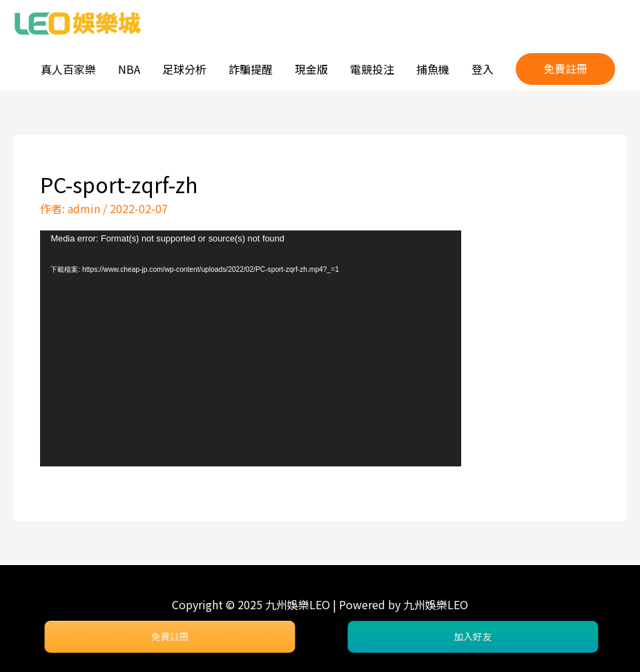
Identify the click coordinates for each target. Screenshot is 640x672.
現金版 (311, 69)
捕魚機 (433, 69)
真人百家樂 (68, 69)
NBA (129, 69)
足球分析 (184, 69)
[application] (251, 348)
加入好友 (473, 637)
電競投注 (372, 69)
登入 (483, 69)
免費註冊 (170, 637)
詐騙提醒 (251, 69)
